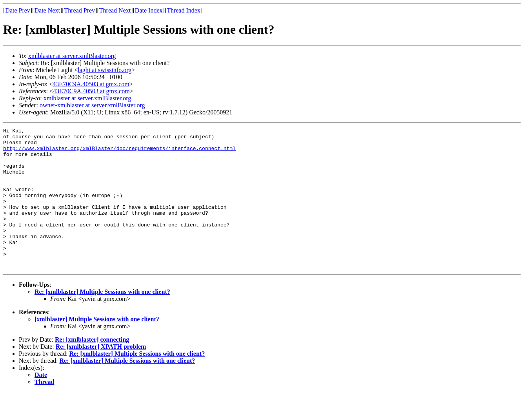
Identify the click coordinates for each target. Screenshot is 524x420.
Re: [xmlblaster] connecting (92, 368)
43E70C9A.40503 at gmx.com (91, 84)
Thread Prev (79, 10)
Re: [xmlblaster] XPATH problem (101, 375)
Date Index (149, 10)
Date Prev (18, 10)
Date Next (47, 10)
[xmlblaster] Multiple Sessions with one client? (97, 347)
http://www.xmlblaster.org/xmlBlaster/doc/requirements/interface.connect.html (119, 153)
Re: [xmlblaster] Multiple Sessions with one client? (102, 320)
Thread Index (184, 10)
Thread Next (115, 10)
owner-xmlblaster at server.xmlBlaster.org (92, 105)
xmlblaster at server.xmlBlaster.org (72, 56)
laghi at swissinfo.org (105, 70)
